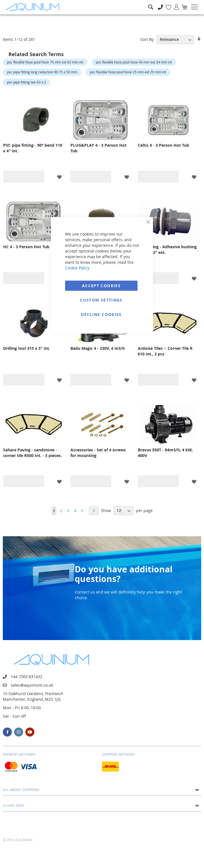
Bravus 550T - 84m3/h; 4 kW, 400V (165, 453)
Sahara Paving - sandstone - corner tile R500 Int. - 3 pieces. (32, 453)
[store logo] (34, 7)
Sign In (174, 4)
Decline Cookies (101, 314)
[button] (59, 177)
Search (151, 3)
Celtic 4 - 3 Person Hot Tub (163, 145)
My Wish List (166, 4)
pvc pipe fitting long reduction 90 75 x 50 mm (42, 72)
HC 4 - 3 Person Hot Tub (26, 247)
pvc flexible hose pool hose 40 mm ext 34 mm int (134, 62)
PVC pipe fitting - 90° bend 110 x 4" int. (33, 148)
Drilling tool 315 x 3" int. (27, 348)
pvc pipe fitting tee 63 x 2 (26, 82)
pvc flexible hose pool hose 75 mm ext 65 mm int (45, 62)
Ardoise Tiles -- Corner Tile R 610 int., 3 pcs (165, 351)
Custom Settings (101, 300)
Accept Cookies (101, 285)
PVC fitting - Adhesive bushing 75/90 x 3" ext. (167, 250)
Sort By (147, 39)
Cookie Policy (77, 268)
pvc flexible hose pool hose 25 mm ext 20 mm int (128, 72)
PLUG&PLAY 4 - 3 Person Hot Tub (98, 148)
